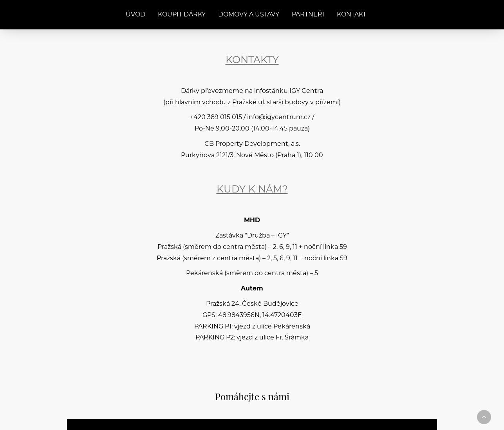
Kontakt (351, 15)
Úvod (135, 15)
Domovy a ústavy (249, 15)
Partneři (308, 15)
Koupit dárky (182, 15)
